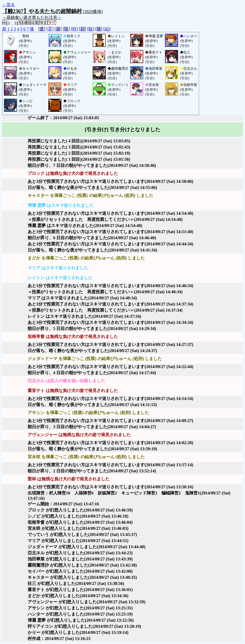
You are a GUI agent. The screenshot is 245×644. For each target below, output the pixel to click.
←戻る (9, 5)
